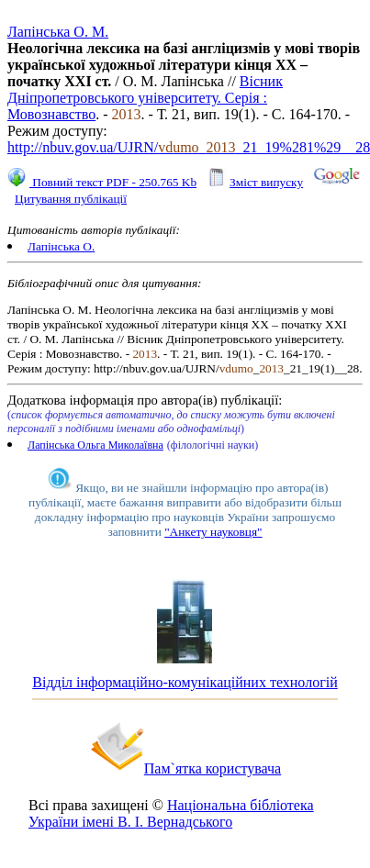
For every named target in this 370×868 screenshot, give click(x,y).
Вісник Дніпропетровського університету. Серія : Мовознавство (145, 98)
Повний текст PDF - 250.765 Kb (113, 182)
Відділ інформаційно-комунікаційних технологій (185, 682)
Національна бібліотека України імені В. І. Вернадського (171, 813)
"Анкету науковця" (213, 532)
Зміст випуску (266, 182)
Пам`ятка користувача (213, 768)
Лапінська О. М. (58, 32)
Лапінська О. (61, 246)
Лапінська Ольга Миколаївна (95, 445)
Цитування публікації (71, 199)
